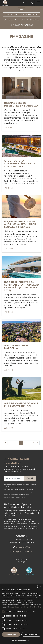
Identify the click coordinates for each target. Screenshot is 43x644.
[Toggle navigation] (39, 3)
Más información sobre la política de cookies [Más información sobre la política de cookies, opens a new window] (26, 607)
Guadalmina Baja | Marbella (17, 347)
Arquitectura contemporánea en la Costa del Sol (20, 164)
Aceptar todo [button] (11, 634)
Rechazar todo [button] (31, 634)
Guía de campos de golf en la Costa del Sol (21, 405)
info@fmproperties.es (23, 552)
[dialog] (21, 614)
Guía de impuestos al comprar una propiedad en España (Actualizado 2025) (21, 286)
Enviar (30, 478)
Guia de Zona (11, 20)
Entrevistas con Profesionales (21, 15)
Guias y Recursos (30, 20)
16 (33, 443)
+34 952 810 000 (23, 547)
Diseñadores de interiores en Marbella (21, 104)
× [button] (40, 586)
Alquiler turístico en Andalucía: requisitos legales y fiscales (20, 224)
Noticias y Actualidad (21, 25)
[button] (21, 640)
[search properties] (32, 3)
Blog (21, 9)
